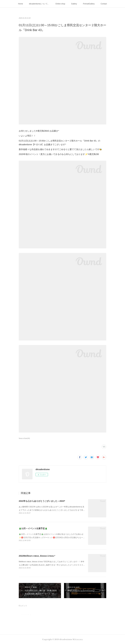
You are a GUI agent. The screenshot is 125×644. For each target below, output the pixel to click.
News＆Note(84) (24, 438)
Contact (104, 4)
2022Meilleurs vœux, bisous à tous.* (37, 556)
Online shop (60, 4)
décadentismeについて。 (39, 4)
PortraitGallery (89, 4)
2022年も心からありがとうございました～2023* (42, 501)
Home (21, 4)
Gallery (74, 4)
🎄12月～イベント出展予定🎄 (33, 528)
